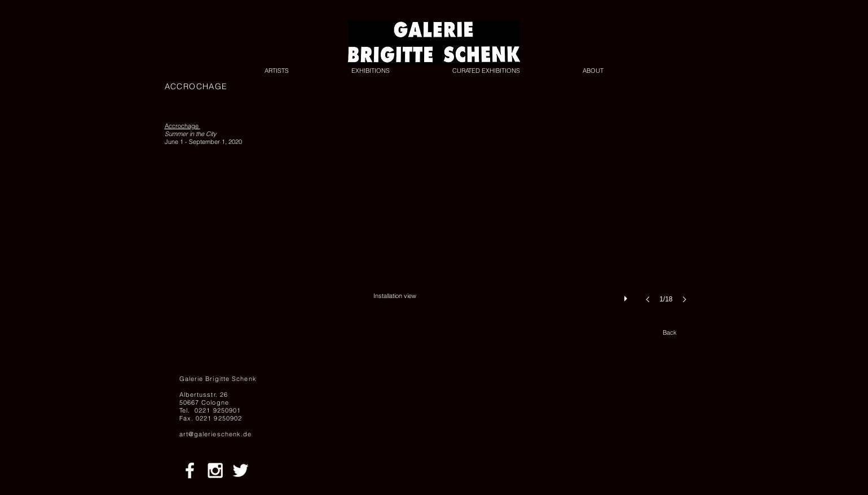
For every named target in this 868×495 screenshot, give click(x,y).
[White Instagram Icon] (215, 470)
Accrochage (182, 126)
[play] (627, 296)
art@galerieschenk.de (216, 434)
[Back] (670, 333)
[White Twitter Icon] (241, 470)
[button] (534, 224)
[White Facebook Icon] (190, 470)
